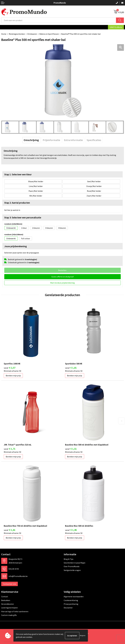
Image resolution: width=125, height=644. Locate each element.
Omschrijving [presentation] (31, 140)
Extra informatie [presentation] (73, 140)
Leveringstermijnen (9, 608)
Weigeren (83, 635)
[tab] (31, 140)
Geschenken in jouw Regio (75, 563)
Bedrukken (6, 600)
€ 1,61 (10, 530)
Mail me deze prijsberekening (62, 283)
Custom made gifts (9, 615)
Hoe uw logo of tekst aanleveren (15, 611)
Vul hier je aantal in (12, 210)
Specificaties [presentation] (94, 140)
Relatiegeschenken (17, 34)
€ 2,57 (10, 368)
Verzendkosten (8, 604)
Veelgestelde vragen (72, 570)
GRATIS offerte (116, 27)
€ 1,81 (71, 368)
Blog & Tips (69, 559)
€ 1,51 (71, 449)
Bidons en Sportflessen (49, 34)
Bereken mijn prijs (13, 376)
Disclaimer (68, 608)
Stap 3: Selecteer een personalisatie (23, 217)
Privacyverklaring (71, 604)
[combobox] (59, 20)
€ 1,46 (71, 530)
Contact (5, 597)
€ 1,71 (10, 449)
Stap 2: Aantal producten (17, 203)
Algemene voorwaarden (74, 597)
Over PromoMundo (72, 566)
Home (4, 34)
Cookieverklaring (71, 600)
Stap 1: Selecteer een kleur (18, 174)
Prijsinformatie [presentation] (51, 140)
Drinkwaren (32, 34)
